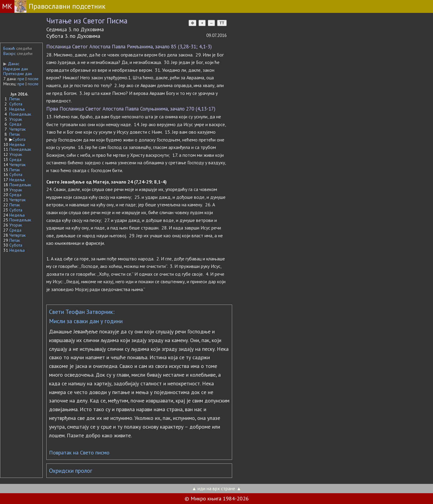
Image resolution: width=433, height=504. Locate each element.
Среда (15, 124)
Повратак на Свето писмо (79, 452)
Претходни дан (18, 74)
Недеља (17, 109)
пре (21, 79)
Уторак (16, 119)
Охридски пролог (71, 471)
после (33, 79)
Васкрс (9, 53)
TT (222, 23)
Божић (9, 48)
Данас (11, 64)
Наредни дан (16, 69)
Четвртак (17, 129)
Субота (16, 104)
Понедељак (20, 114)
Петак (15, 99)
